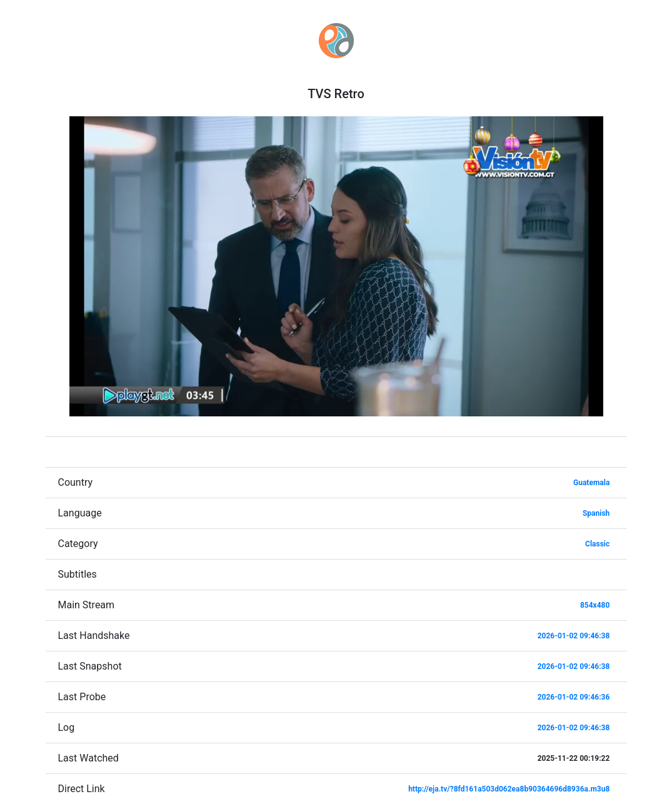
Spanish (596, 513)
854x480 (595, 605)
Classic (597, 544)
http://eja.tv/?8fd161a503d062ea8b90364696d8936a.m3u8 (509, 789)
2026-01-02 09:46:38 (574, 636)
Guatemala (591, 483)
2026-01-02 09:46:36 (574, 697)
